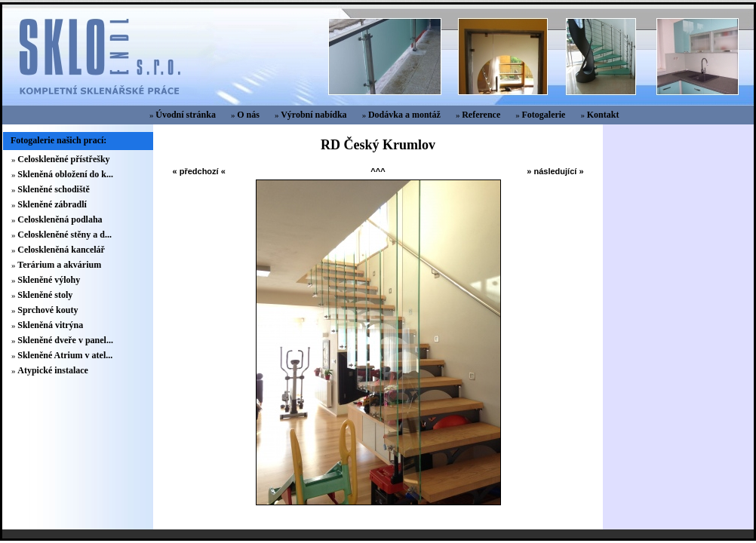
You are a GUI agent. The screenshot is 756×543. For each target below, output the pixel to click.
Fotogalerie (543, 115)
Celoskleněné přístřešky (63, 159)
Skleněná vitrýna (50, 325)
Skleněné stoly (45, 295)
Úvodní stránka (186, 115)
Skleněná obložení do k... (65, 174)
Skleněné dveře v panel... (65, 340)
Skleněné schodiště (54, 189)
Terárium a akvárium (59, 265)
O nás (248, 115)
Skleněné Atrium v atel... (65, 355)
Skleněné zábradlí (52, 204)
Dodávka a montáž (404, 115)
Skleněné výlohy (49, 280)
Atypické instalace (53, 370)
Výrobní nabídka (314, 115)
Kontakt (603, 115)
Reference (481, 115)
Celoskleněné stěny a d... (65, 235)
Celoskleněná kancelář (61, 250)
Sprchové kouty (48, 310)
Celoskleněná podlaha (60, 219)
